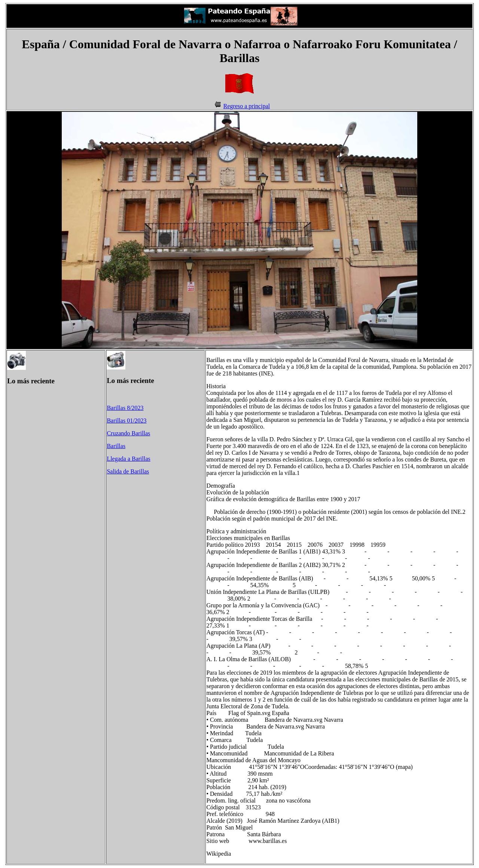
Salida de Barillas (128, 471)
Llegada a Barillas (128, 459)
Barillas (116, 446)
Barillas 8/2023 (125, 408)
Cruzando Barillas (128, 433)
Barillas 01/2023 (126, 421)
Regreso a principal (247, 106)
